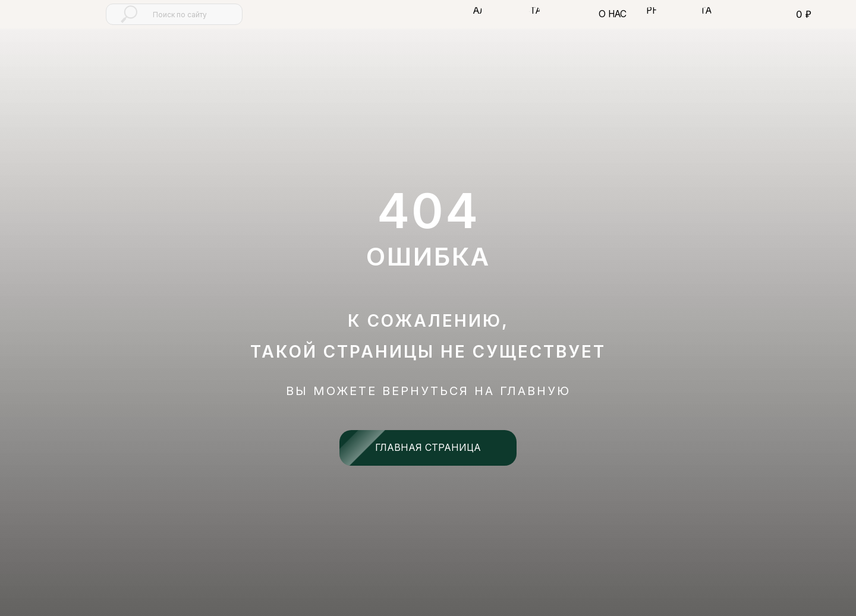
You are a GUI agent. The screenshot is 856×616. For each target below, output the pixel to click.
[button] (477, 11)
